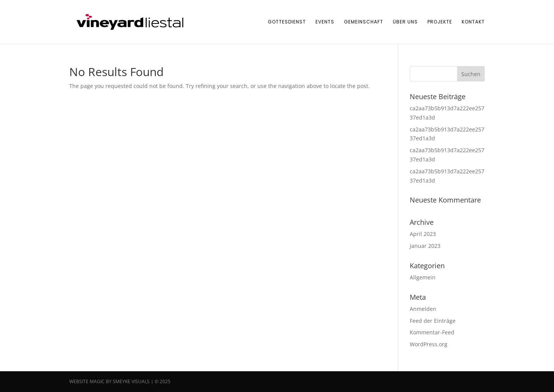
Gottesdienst (287, 22)
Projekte (440, 22)
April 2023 (423, 234)
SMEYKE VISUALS (131, 381)
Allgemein (423, 277)
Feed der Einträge (433, 321)
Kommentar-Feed (432, 332)
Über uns (405, 22)
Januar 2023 (425, 246)
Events (325, 22)
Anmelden (423, 309)
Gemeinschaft (364, 22)
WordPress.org (429, 344)
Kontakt (473, 22)
